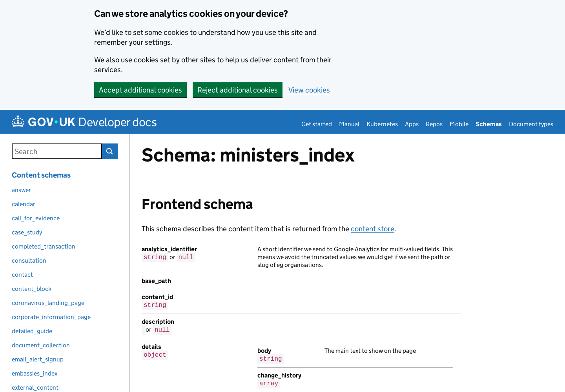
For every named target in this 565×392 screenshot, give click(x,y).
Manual (349, 124)
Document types (531, 124)
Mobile (459, 124)
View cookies (309, 90)
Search (110, 151)
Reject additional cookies (238, 90)
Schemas (489, 124)
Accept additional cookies (140, 90)
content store (373, 229)
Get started (317, 124)
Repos (434, 124)
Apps (412, 124)
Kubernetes (382, 124)
